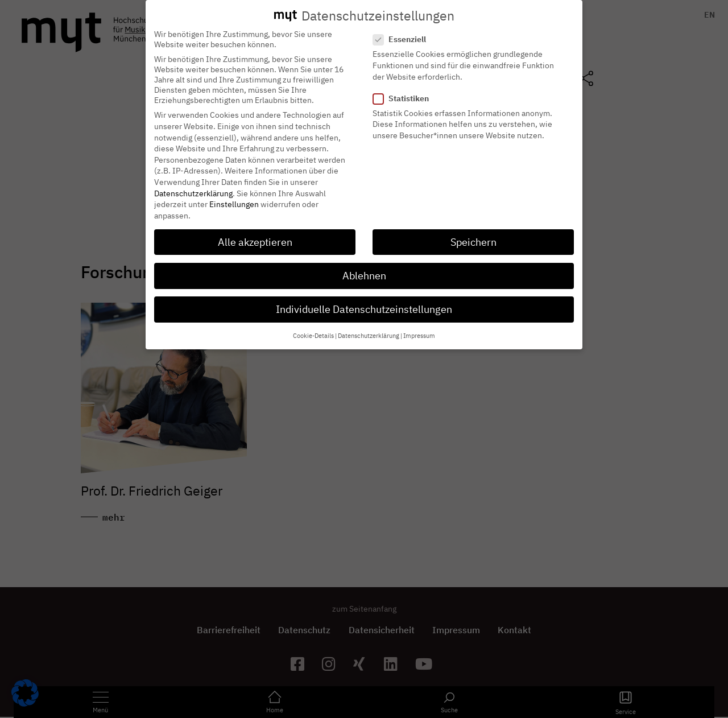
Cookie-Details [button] (313, 327)
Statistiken (404, 90)
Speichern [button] (473, 234)
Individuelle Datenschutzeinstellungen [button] (364, 301)
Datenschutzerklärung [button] (369, 327)
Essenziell (403, 31)
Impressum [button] (419, 327)
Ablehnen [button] (364, 267)
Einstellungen (234, 196)
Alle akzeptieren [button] (255, 234)
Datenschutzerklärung (193, 185)
